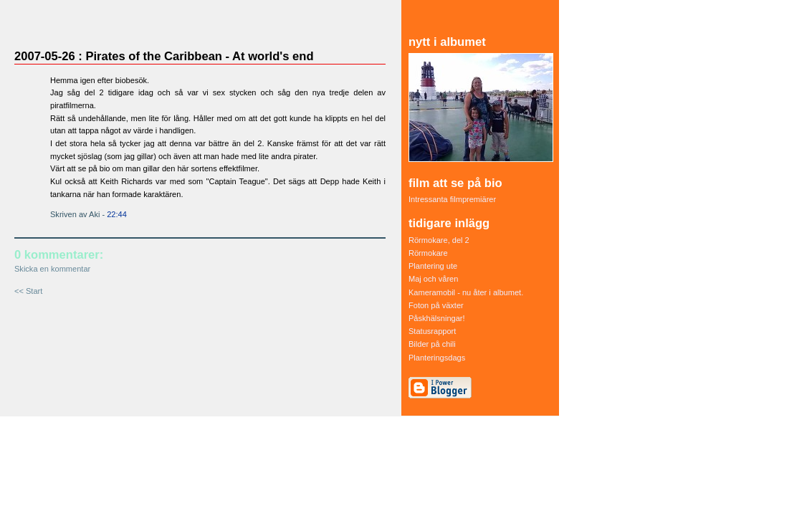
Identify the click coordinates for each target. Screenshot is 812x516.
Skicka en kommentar (52, 269)
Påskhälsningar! (437, 318)
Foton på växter (436, 305)
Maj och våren (433, 279)
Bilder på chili (432, 344)
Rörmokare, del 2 (439, 240)
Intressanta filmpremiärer (452, 199)
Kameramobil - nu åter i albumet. (466, 292)
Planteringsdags (437, 358)
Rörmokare (428, 253)
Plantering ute (433, 266)
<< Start (28, 291)
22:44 (117, 214)
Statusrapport (432, 331)
